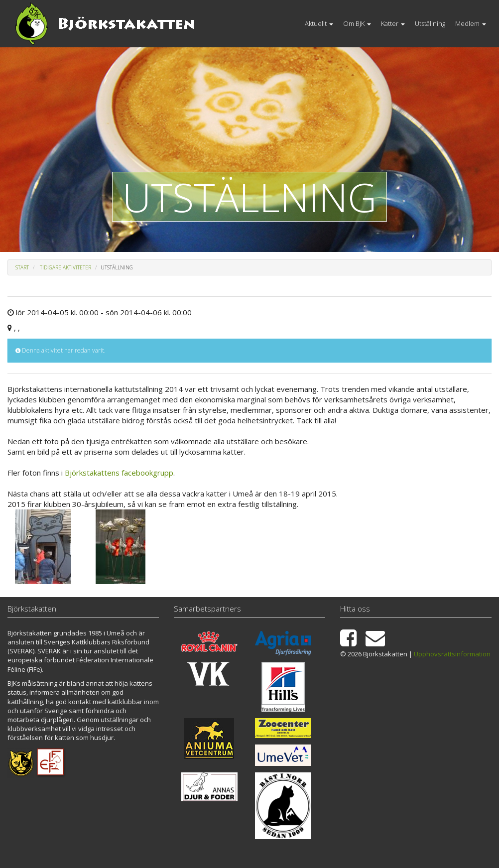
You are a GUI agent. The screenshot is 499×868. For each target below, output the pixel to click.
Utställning (430, 23)
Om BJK (357, 23)
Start (22, 267)
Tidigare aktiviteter (65, 267)
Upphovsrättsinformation (452, 654)
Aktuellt (319, 23)
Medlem (471, 23)
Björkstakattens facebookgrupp (119, 473)
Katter (393, 23)
